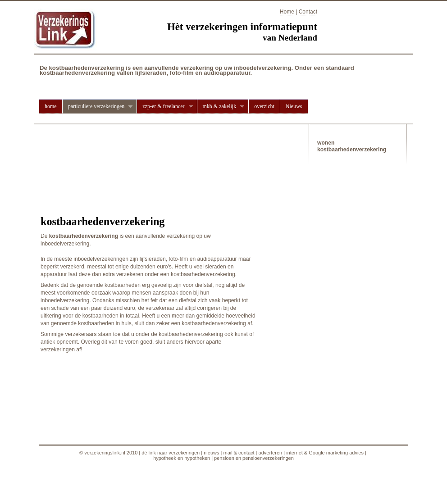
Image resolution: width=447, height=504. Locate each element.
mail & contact (239, 453)
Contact (308, 12)
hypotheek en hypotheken (182, 458)
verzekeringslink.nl (105, 453)
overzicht (264, 106)
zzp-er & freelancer (164, 107)
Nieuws (294, 106)
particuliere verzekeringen (98, 107)
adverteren (271, 453)
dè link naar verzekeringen (171, 453)
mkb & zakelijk (221, 107)
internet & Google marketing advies (325, 453)
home (51, 106)
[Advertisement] (146, 155)
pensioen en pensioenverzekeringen (254, 458)
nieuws (211, 453)
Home (287, 12)
